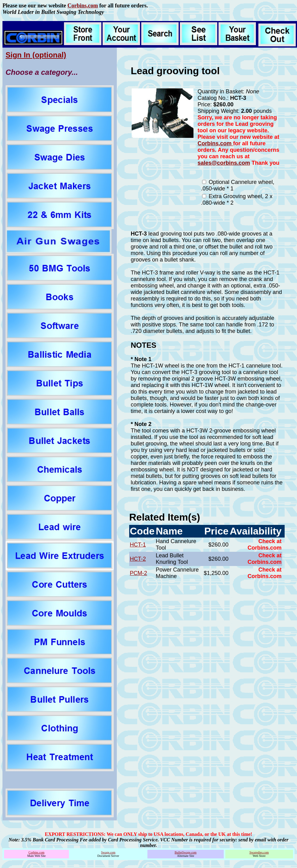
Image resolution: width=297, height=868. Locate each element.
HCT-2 (138, 559)
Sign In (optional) (36, 55)
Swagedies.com (259, 852)
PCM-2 (138, 573)
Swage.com (108, 852)
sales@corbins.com (224, 163)
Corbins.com (83, 6)
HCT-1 (138, 545)
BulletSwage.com (186, 852)
